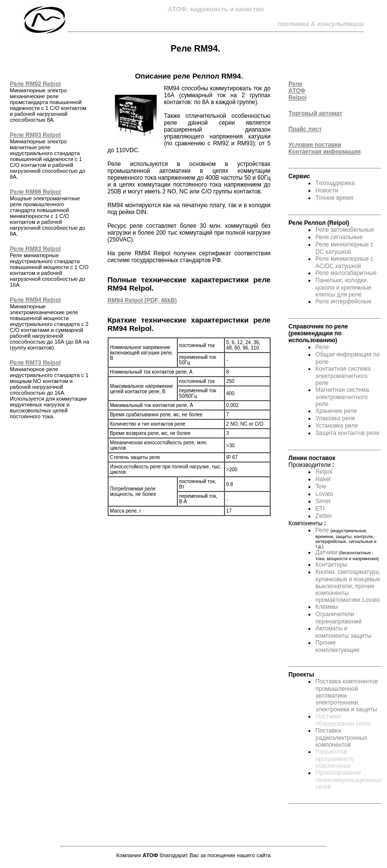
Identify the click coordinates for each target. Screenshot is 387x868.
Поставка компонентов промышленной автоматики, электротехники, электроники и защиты (346, 695)
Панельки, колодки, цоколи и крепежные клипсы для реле (343, 287)
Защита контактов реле (347, 433)
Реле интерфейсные (343, 301)
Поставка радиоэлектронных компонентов (341, 738)
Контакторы (331, 565)
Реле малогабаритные (346, 273)
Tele (321, 487)
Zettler (324, 516)
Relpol (324, 472)
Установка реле (337, 426)
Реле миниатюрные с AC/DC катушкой (344, 262)
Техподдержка (335, 183)
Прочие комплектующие (337, 646)
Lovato (324, 494)
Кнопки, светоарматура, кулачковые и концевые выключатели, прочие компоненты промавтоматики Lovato (348, 586)
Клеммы (327, 607)
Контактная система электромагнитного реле (343, 376)
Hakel (323, 479)
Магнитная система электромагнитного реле (342, 397)
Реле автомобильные (345, 230)
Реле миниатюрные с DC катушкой (344, 248)
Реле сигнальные (339, 237)
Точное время (334, 198)
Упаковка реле (335, 418)
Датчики (326, 552)
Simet (323, 501)
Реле (322, 347)
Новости (327, 190)
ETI (320, 509)
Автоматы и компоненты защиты (343, 632)
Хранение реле (336, 411)
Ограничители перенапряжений (338, 618)
